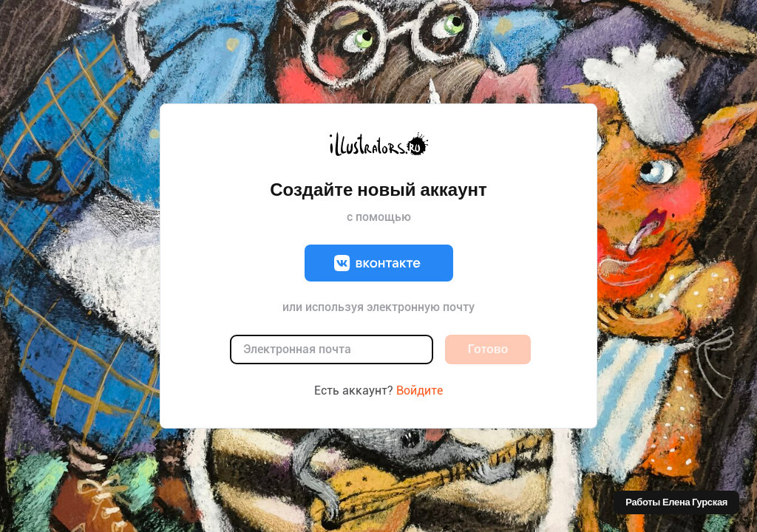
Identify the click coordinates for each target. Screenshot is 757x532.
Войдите (420, 391)
